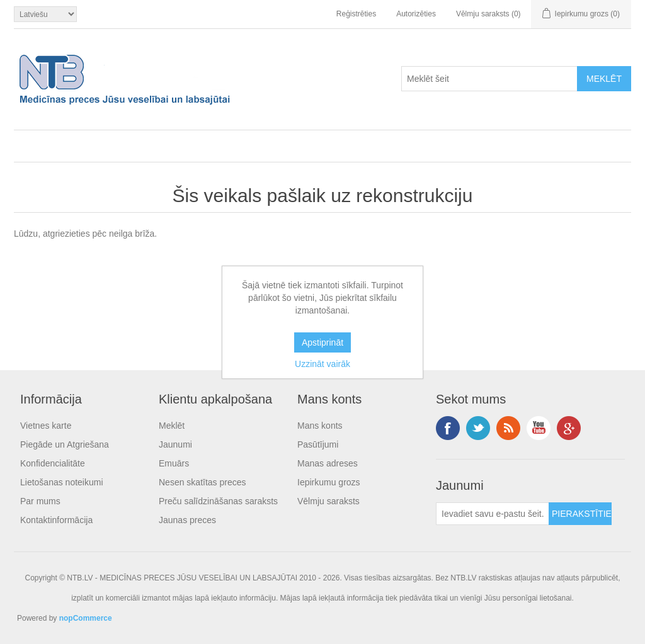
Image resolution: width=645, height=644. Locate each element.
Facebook (448, 428)
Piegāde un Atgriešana (65, 444)
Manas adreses (328, 463)
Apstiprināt (322, 342)
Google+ (569, 428)
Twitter (478, 428)
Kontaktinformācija (56, 520)
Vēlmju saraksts (328, 501)
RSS (508, 428)
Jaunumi (175, 444)
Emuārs (174, 463)
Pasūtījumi (318, 444)
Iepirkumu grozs (329, 482)
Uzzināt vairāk (322, 364)
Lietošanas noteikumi (62, 482)
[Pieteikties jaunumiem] (493, 514)
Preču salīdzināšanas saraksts (218, 501)
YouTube (539, 428)
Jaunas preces (187, 520)
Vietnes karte (46, 426)
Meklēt (172, 426)
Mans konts (320, 426)
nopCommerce (86, 618)
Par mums (40, 501)
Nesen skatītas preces (203, 482)
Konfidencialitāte (53, 463)
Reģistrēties (356, 14)
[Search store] (489, 79)
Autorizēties (416, 14)
